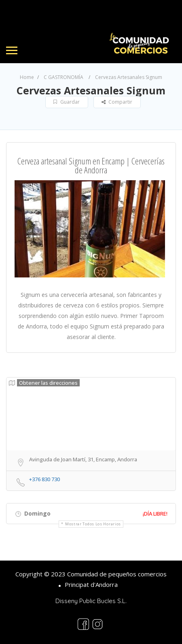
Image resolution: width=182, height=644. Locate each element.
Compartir (117, 102)
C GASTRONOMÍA (63, 77)
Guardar (67, 102)
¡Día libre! (155, 514)
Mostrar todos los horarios (93, 524)
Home (27, 77)
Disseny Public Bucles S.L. (91, 601)
